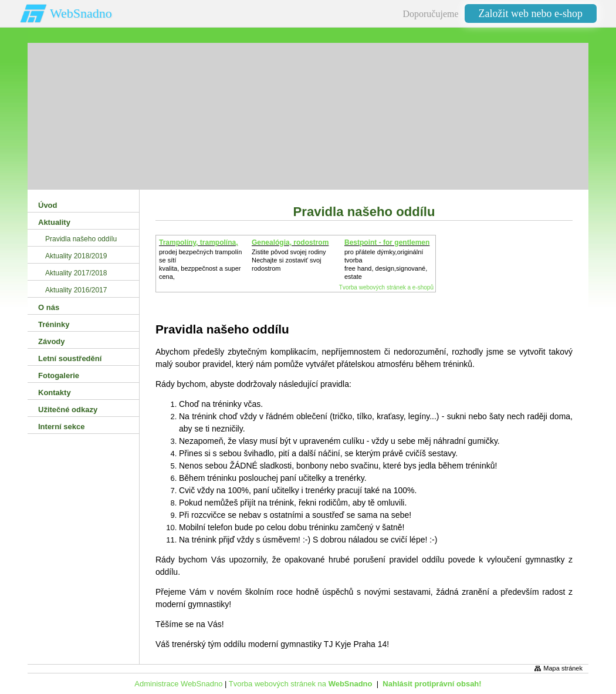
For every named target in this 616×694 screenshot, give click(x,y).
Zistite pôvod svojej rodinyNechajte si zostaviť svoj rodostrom (289, 260)
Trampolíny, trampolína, (198, 242)
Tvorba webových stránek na (301, 684)
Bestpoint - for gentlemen (387, 242)
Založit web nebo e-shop (531, 14)
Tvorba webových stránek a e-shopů (386, 287)
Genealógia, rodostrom (290, 242)
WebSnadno (81, 13)
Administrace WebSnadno (178, 684)
